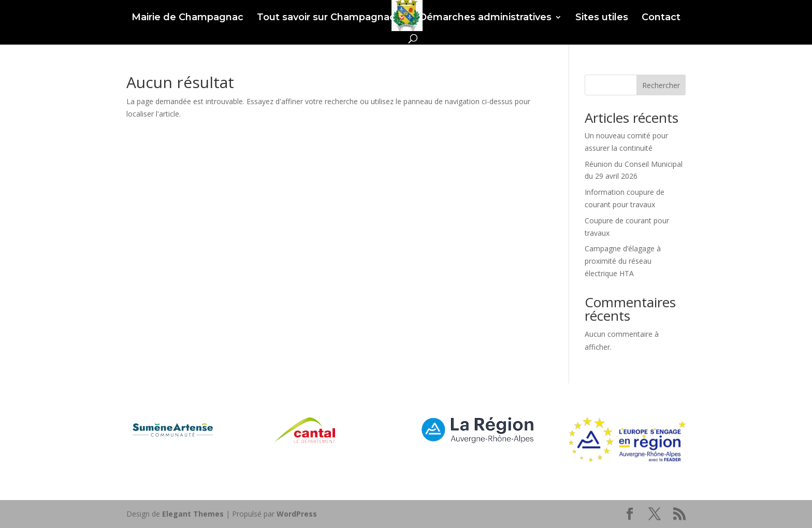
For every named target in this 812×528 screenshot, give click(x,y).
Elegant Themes (193, 514)
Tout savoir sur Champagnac (326, 18)
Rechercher (661, 85)
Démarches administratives (485, 18)
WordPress (297, 514)
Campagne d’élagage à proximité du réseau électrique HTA (623, 261)
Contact (661, 18)
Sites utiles (602, 18)
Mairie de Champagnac (187, 18)
